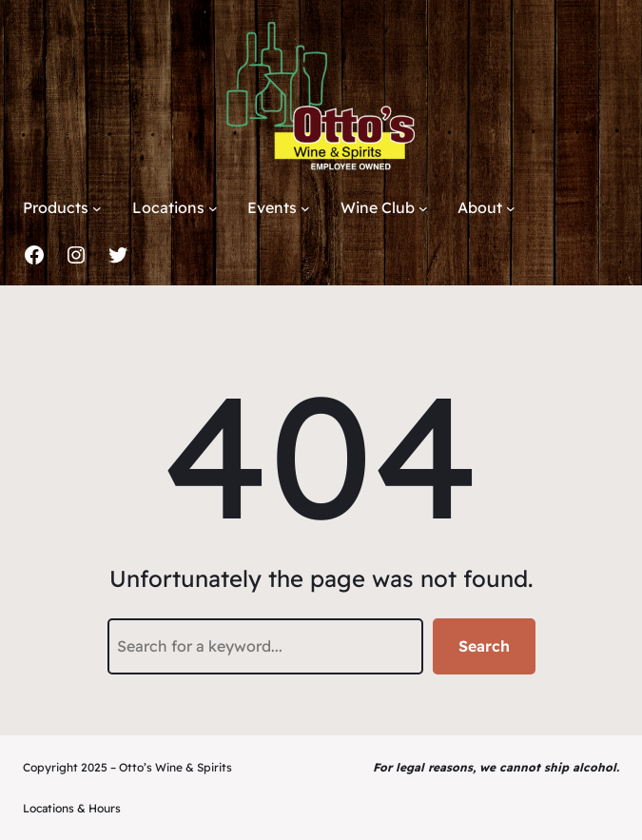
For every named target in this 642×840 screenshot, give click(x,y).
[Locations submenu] (213, 208)
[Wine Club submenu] (423, 208)
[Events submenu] (305, 208)
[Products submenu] (97, 208)
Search (484, 646)
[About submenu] (511, 208)
